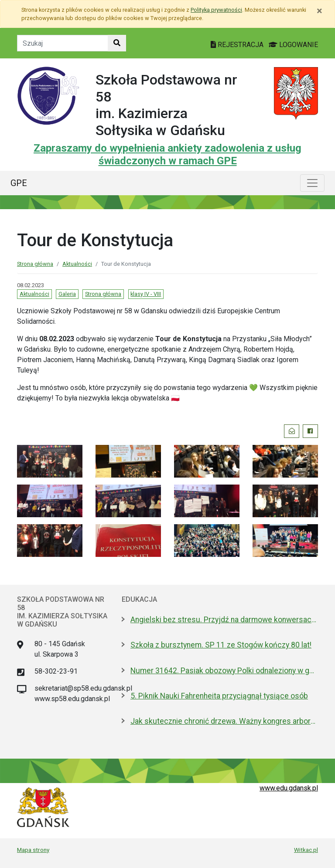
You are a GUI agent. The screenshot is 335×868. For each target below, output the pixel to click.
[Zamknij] (320, 11)
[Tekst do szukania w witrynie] (63, 43)
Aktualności (77, 264)
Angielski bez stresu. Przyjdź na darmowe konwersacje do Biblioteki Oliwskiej (224, 620)
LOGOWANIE (293, 45)
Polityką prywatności (216, 10)
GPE (19, 183)
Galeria (67, 294)
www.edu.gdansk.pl (289, 788)
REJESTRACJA (238, 45)
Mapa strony (33, 850)
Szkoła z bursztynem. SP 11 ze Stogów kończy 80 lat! (221, 645)
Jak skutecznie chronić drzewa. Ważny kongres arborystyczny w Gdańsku (224, 721)
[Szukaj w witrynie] (117, 43)
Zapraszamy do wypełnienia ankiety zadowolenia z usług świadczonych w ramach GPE (167, 154)
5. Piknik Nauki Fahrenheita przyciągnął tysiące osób (219, 696)
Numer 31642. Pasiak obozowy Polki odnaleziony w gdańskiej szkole (224, 671)
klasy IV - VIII (146, 294)
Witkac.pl (306, 850)
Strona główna (35, 264)
